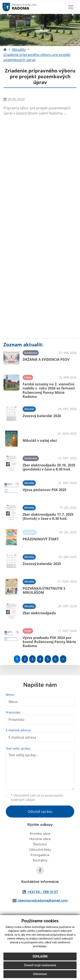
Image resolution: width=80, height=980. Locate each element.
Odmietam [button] (40, 974)
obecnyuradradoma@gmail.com (43, 900)
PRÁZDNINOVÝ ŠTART (41, 539)
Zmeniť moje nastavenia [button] (40, 965)
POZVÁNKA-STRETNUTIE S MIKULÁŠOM (44, 590)
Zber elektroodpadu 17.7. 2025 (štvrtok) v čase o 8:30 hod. (48, 516)
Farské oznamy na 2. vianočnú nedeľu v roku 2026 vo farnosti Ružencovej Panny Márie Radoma (49, 390)
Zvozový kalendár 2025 (42, 564)
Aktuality (19, 50)
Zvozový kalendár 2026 (42, 416)
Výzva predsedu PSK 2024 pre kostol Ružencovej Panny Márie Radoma (49, 642)
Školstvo (40, 844)
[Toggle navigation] (71, 7)
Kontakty (40, 860)
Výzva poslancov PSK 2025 (44, 490)
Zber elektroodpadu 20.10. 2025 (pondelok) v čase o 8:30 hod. (49, 467)
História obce (40, 839)
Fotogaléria (40, 855)
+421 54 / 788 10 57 (43, 892)
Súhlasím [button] (40, 956)
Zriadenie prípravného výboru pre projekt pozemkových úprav (37, 57)
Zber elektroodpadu (39, 613)
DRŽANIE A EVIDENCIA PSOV (46, 359)
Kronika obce (40, 834)
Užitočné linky (40, 850)
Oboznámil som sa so (37, 798)
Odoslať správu (40, 812)
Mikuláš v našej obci (40, 440)
